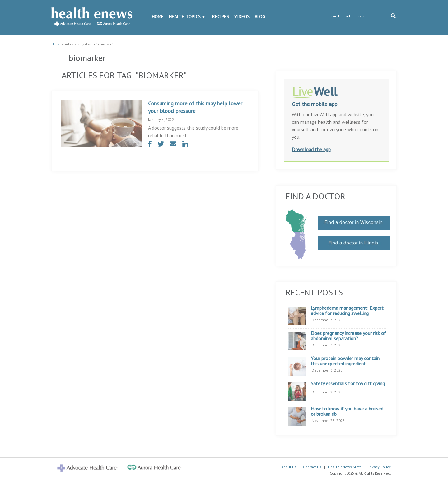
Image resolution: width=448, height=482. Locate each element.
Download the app (311, 149)
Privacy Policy (379, 467)
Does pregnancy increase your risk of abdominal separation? (348, 336)
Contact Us (312, 467)
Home (158, 17)
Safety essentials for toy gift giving (348, 384)
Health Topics (185, 17)
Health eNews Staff (344, 467)
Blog (260, 17)
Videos (242, 17)
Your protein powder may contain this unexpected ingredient (345, 361)
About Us (289, 467)
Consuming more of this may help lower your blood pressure (195, 107)
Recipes (221, 17)
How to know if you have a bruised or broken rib (347, 412)
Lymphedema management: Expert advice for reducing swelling (347, 311)
